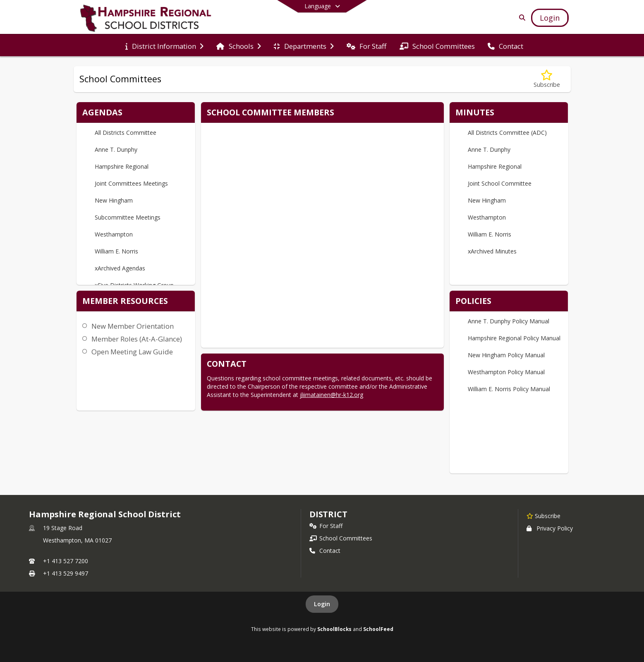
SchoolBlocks (334, 629)
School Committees (341, 538)
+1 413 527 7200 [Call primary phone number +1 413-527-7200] (66, 561)
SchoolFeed (378, 629)
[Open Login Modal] (550, 18)
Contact (325, 551)
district (328, 514)
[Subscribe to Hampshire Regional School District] (543, 516)
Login (322, 604)
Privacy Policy (550, 528)
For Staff (326, 526)
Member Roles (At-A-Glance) (137, 339)
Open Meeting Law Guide (132, 352)
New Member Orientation (133, 326)
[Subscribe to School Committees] (547, 79)
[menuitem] (164, 45)
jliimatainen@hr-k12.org (332, 395)
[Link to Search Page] (521, 18)
